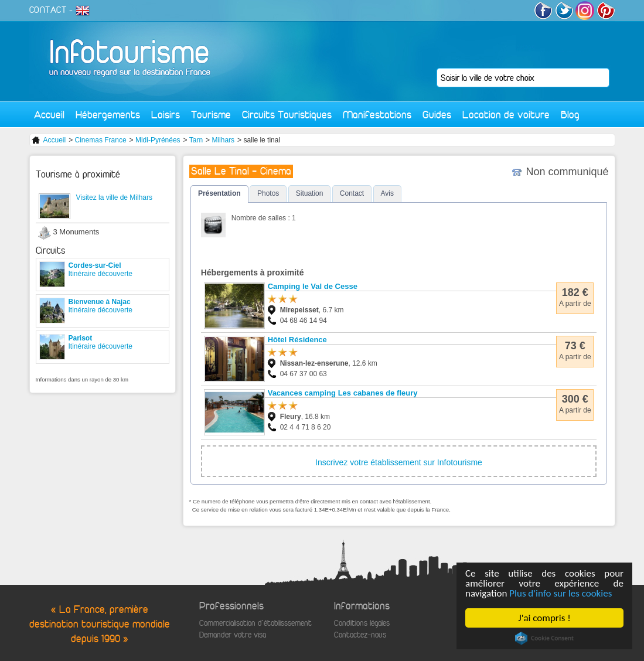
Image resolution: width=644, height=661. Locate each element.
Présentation (219, 193)
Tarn (196, 140)
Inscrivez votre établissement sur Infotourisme (399, 462)
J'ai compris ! (544, 618)
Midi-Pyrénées (158, 140)
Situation (310, 193)
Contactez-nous (360, 635)
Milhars (223, 140)
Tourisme (211, 115)
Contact (352, 193)
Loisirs (166, 115)
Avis (387, 193)
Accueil (49, 115)
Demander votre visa (233, 635)
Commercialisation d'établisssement (255, 623)
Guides (437, 115)
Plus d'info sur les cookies (560, 593)
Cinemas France (101, 140)
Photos (268, 193)
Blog (570, 115)
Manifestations (377, 115)
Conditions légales (362, 623)
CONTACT (48, 10)
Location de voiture (506, 115)
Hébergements (108, 115)
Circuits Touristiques (287, 115)
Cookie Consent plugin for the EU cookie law (544, 638)
